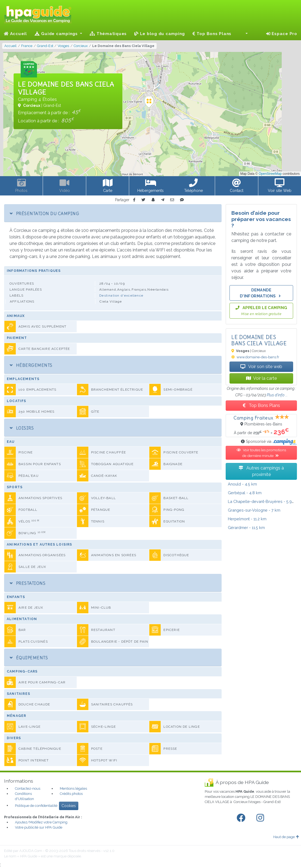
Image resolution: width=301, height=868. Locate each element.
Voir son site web (261, 367)
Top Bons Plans (212, 34)
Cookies (69, 806)
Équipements (29, 658)
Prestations (28, 583)
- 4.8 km (245, 493)
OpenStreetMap (270, 174)
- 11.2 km (247, 519)
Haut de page (286, 837)
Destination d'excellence (121, 295)
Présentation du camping (44, 213)
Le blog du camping (160, 34)
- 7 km (254, 510)
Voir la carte (261, 378)
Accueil (15, 34)
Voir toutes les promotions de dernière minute (261, 453)
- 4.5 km (242, 484)
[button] (243, 34)
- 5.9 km (263, 501)
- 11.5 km (246, 528)
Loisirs (22, 428)
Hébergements (31, 365)
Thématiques (108, 34)
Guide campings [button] (57, 34)
